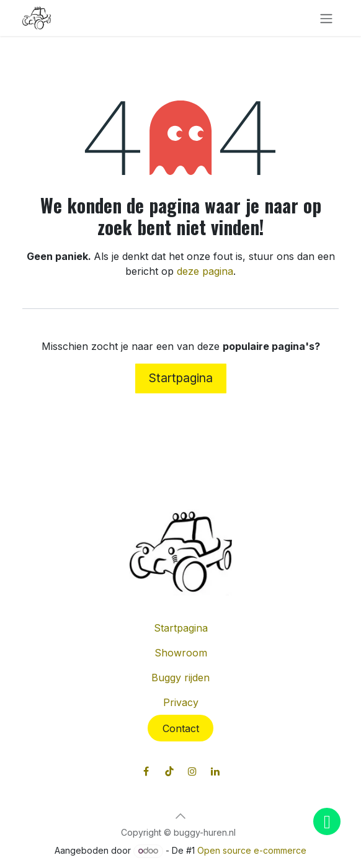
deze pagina (205, 271)
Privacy (181, 702)
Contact (181, 728)
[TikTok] (169, 771)
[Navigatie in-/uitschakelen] (326, 18)
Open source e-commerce (252, 850)
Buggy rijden (180, 678)
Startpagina (181, 378)
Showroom (181, 653)
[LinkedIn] (215, 771)
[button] (180, 816)
